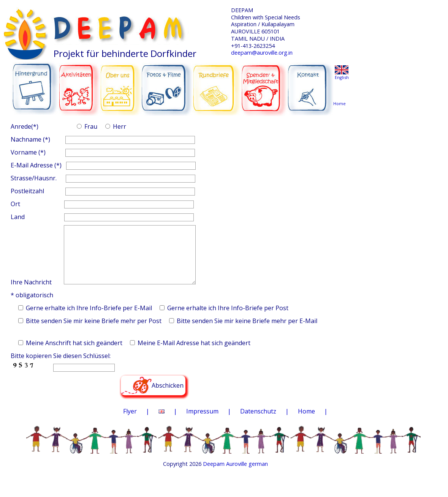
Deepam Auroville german (235, 475)
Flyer (130, 423)
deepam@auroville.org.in (262, 53)
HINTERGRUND (35, 84)
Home (306, 423)
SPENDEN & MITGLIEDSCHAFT (264, 84)
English (342, 77)
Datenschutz (258, 423)
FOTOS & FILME (167, 85)
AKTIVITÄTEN (80, 84)
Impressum (202, 423)
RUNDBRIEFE (217, 83)
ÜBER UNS (121, 84)
